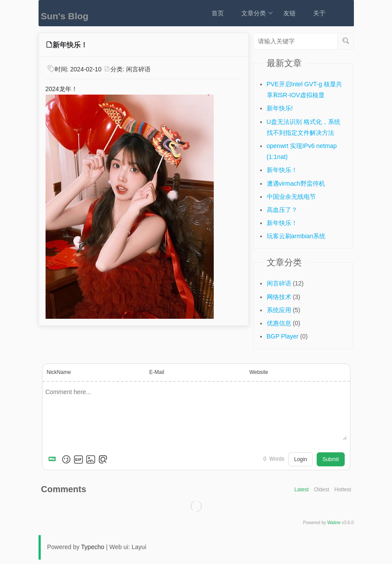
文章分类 (257, 13)
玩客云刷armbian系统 (296, 236)
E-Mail (157, 372)
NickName (59, 372)
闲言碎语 (138, 69)
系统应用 (279, 310)
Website (259, 372)
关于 (319, 13)
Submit (330, 459)
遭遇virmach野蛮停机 (296, 183)
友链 (290, 13)
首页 (218, 13)
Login (300, 459)
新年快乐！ (282, 170)
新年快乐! (280, 108)
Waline (334, 523)
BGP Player (283, 336)
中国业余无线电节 (291, 197)
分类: (118, 69)
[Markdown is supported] (54, 459)
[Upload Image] (91, 459)
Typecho (93, 547)
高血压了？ (282, 210)
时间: (78, 69)
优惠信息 (279, 323)
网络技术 (279, 297)
